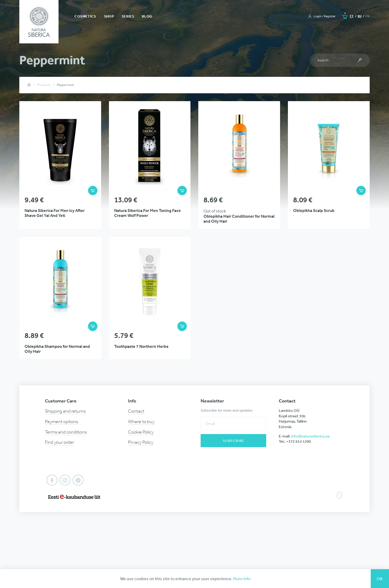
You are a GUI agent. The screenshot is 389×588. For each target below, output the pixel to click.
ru (360, 16)
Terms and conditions (66, 432)
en (368, 16)
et (352, 16)
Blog (147, 16)
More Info (242, 579)
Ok (380, 579)
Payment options (62, 422)
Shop (109, 16)
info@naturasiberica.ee (310, 436)
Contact (136, 411)
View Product (60, 165)
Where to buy (141, 422)
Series (128, 16)
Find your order (60, 442)
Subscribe (234, 441)
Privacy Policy (141, 442)
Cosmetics (85, 16)
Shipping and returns (65, 411)
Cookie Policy (141, 432)
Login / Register (324, 16)
